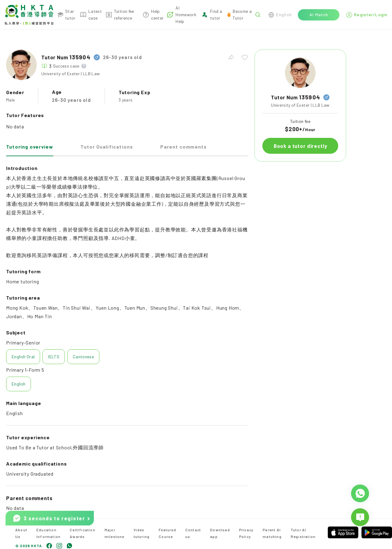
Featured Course (167, 533)
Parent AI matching (272, 533)
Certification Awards (83, 533)
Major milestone (115, 533)
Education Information (48, 533)
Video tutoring (142, 533)
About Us (21, 533)
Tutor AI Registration (303, 533)
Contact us (193, 533)
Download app (220, 533)
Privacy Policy (246, 533)
